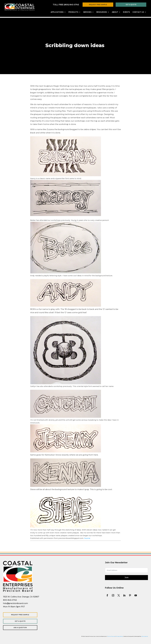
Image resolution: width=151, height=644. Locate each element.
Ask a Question (18, 628)
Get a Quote (131, 5)
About (115, 12)
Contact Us (138, 12)
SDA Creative (145, 636)
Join (127, 577)
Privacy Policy (119, 636)
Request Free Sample (98, 5)
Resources (102, 12)
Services (87, 12)
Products (73, 12)
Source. (87, 538)
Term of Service (111, 636)
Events (126, 12)
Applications (57, 12)
